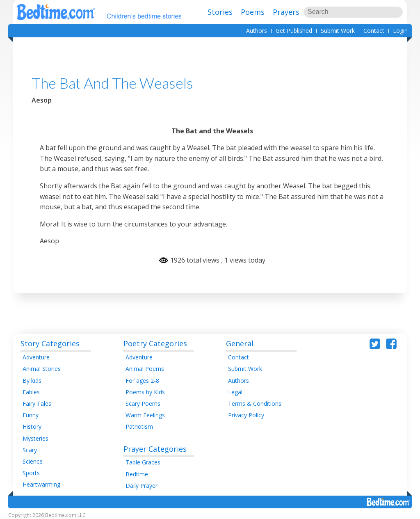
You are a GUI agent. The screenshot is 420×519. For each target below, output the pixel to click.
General (240, 343)
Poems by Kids (145, 392)
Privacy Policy (246, 415)
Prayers (286, 12)
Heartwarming (41, 484)
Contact (374, 31)
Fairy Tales (37, 404)
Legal (235, 392)
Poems (253, 12)
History (32, 426)
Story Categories (50, 343)
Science (33, 461)
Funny (31, 415)
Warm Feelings (145, 415)
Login (400, 31)
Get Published (294, 31)
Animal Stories (42, 369)
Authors (257, 31)
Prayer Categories (155, 449)
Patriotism (139, 426)
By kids (32, 381)
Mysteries (35, 438)
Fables (31, 392)
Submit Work (338, 31)
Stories (220, 12)
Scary (30, 450)
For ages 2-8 (142, 381)
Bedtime (137, 474)
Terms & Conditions (255, 404)
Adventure (36, 357)
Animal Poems (145, 369)
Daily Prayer (142, 486)
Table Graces (143, 462)
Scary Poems (143, 404)
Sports (31, 473)
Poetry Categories (155, 343)
